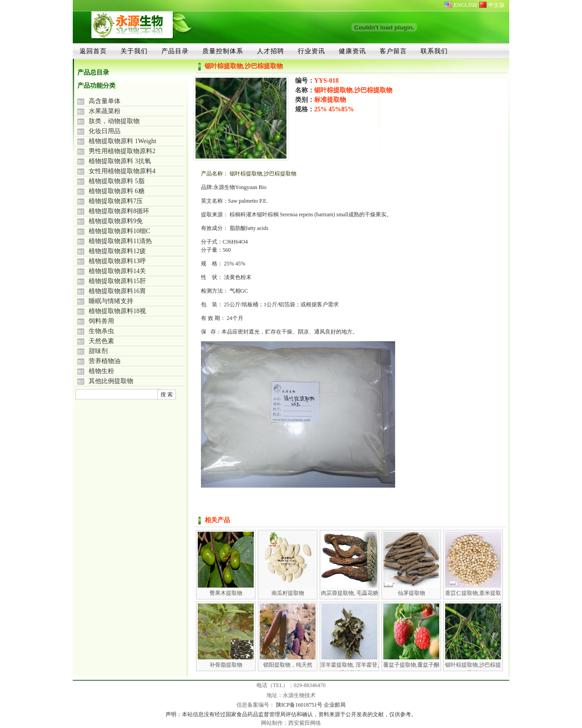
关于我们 (134, 51)
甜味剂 (98, 351)
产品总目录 (93, 72)
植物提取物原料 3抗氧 (120, 161)
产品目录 (175, 51)
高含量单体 (105, 101)
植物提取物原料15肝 (117, 281)
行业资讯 (311, 51)
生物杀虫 (101, 331)
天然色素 (101, 341)
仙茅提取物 (411, 593)
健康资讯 (352, 51)
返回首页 (93, 51)
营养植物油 (105, 361)
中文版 (497, 5)
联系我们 (434, 51)
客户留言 (393, 51)
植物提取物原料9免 (116, 221)
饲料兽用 (101, 321)
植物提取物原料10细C (119, 231)
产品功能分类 (96, 86)
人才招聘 (271, 51)
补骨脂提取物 (226, 665)
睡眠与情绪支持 (111, 301)
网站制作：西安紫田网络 (291, 723)
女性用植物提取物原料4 (122, 171)
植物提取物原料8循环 (119, 211)
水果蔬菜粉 (105, 111)
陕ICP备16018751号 (300, 705)
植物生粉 (101, 371)
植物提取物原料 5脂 (117, 181)
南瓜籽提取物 (288, 593)
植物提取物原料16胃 (117, 291)
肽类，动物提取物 (114, 121)
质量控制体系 (223, 51)
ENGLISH (465, 5)
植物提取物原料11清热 (120, 241)
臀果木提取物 (226, 593)
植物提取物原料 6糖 (117, 191)
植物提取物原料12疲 (117, 251)
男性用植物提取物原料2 (122, 151)
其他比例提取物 (111, 381)
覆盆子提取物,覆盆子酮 (411, 665)
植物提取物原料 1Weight (123, 141)
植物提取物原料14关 (117, 271)
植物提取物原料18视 (117, 311)
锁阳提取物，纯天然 (288, 665)
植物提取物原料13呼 (117, 261)
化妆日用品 (105, 131)
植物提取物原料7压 (116, 201)
